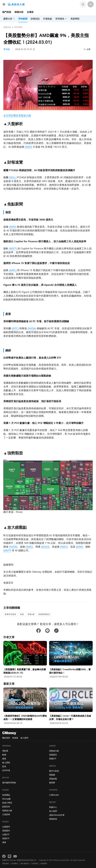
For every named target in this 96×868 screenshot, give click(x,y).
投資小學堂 (7, 803)
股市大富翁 (54, 771)
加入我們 (24, 738)
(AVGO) (45, 547)
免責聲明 (44, 864)
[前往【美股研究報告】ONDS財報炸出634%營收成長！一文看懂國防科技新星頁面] (25, 706)
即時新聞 (18, 27)
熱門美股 (7, 12)
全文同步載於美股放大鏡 (17, 115)
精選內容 (19, 12)
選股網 (52, 775)
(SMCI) (64, 547)
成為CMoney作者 (57, 815)
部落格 (15, 738)
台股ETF (6, 834)
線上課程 (6, 762)
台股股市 (6, 827)
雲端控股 (53, 779)
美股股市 (6, 831)
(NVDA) (32, 328)
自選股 (30, 12)
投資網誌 (6, 795)
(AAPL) (13, 270)
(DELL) (13, 177)
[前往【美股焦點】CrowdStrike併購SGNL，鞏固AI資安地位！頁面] (71, 660)
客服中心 (53, 807)
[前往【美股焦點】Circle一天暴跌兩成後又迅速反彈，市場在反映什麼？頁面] (71, 706)
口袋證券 (6, 814)
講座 (4, 759)
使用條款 (15, 864)
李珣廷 (7, 49)
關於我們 (6, 738)
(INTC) (15, 328)
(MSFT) (13, 248)
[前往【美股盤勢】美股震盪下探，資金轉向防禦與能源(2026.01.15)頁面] (25, 660)
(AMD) (28, 147)
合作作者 (6, 770)
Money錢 (6, 799)
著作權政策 (25, 864)
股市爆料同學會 (9, 783)
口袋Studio (54, 795)
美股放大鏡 (7, 810)
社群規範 (35, 864)
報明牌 (52, 783)
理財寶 (5, 751)
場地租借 (53, 819)
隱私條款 (6, 864)
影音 (4, 766)
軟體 (4, 755)
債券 (4, 842)
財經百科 (6, 807)
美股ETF (6, 838)
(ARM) (79, 547)
